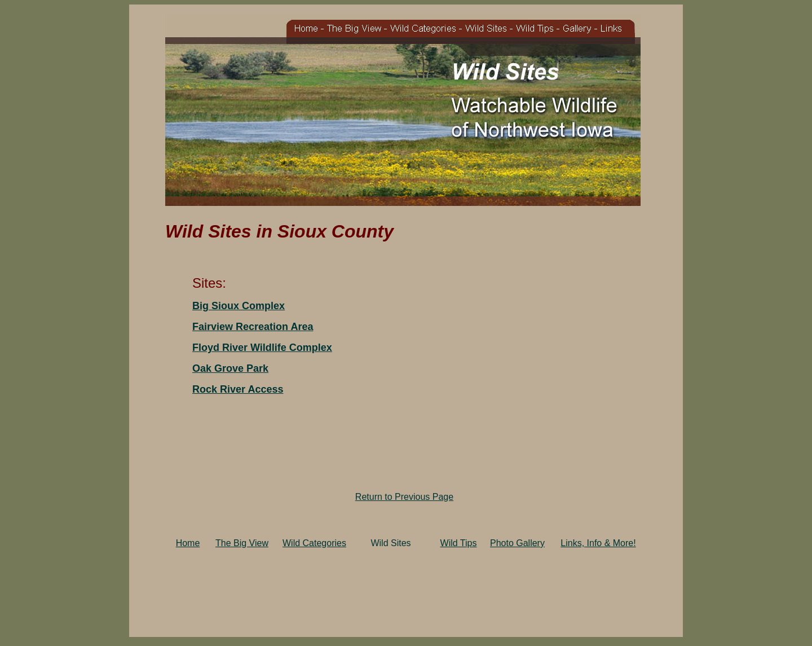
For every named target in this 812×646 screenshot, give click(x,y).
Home (188, 543)
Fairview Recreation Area (253, 327)
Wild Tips (459, 543)
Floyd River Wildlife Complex (262, 348)
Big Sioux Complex (239, 306)
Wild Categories (314, 543)
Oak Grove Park (230, 368)
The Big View (242, 543)
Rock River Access (238, 389)
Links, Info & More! (598, 543)
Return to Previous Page (404, 497)
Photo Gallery (517, 543)
